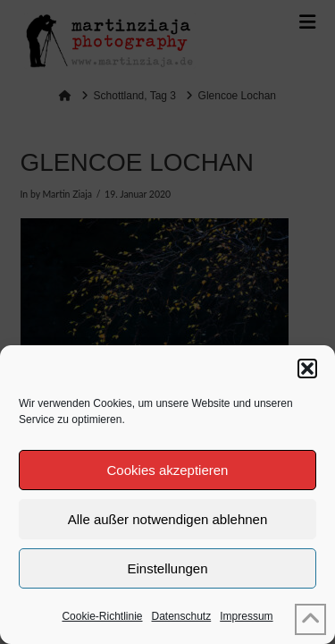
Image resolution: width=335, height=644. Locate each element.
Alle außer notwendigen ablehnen (168, 519)
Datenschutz (182, 616)
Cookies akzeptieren (168, 470)
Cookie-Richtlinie (102, 616)
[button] (307, 369)
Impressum (246, 616)
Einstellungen (167, 568)
